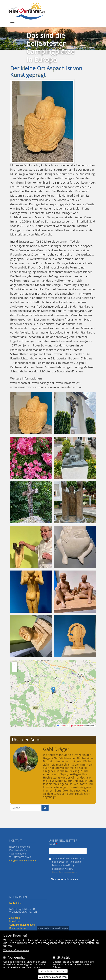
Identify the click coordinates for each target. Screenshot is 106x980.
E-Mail (52, 844)
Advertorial (15, 918)
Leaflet (62, 726)
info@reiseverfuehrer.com (23, 861)
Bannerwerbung (18, 928)
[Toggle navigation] (12, 24)
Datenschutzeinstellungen (53, 928)
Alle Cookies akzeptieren (53, 977)
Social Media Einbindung (22, 925)
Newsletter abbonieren (65, 879)
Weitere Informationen (16, 950)
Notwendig (16, 957)
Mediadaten (15, 903)
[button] (31, 413)
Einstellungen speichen (53, 971)
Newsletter (15, 921)
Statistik (63, 957)
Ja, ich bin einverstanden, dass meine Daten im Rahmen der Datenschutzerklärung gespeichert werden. (68, 864)
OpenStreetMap (77, 726)
